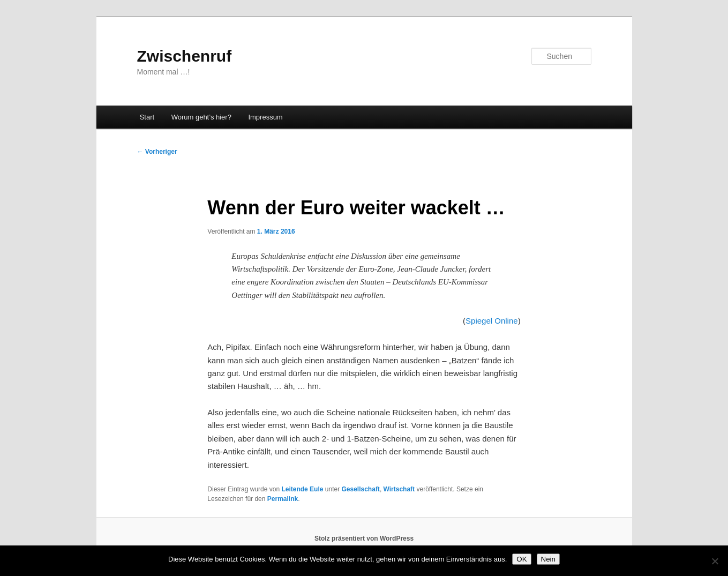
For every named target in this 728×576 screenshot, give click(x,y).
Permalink (283, 499)
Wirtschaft (399, 489)
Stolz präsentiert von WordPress (364, 538)
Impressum (265, 117)
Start (147, 117)
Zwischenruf (185, 56)
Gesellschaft (361, 489)
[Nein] (715, 561)
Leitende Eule (302, 489)
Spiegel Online (492, 321)
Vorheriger (157, 152)
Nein (548, 559)
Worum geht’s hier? (201, 117)
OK (521, 559)
